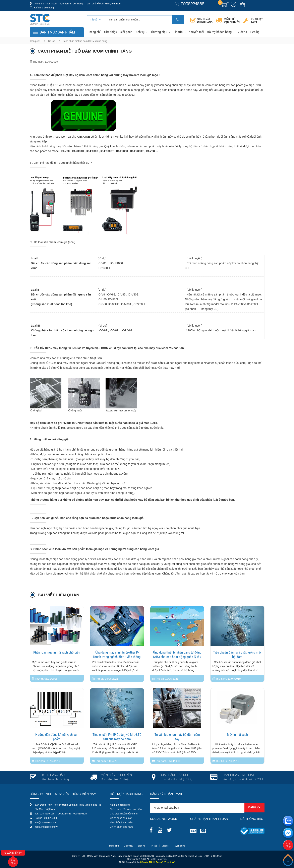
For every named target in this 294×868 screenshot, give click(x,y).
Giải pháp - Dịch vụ (132, 32)
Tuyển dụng (179, 846)
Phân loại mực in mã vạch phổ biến (57, 652)
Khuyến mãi (196, 32)
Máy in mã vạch (237, 735)
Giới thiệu (111, 32)
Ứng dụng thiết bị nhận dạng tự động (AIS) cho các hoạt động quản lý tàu (177, 655)
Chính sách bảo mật (121, 818)
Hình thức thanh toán (121, 822)
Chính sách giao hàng (122, 827)
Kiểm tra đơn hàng (44, 8)
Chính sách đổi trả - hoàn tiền (126, 809)
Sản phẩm (205, 21)
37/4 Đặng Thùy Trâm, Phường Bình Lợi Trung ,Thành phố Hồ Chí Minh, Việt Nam (77, 4)
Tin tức (178, 32)
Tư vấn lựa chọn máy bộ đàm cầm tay (177, 737)
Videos (242, 32)
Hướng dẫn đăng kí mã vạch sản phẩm (57, 737)
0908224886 (193, 4)
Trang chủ (95, 32)
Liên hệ (255, 32)
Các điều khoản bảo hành (124, 814)
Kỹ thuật (257, 21)
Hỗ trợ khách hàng (219, 32)
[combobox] (96, 18)
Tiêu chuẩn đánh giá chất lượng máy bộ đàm (237, 655)
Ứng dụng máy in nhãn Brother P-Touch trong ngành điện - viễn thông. (117, 655)
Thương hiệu (159, 32)
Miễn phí (232, 21)
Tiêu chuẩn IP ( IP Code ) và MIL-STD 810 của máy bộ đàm (117, 737)
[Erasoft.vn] (170, 862)
